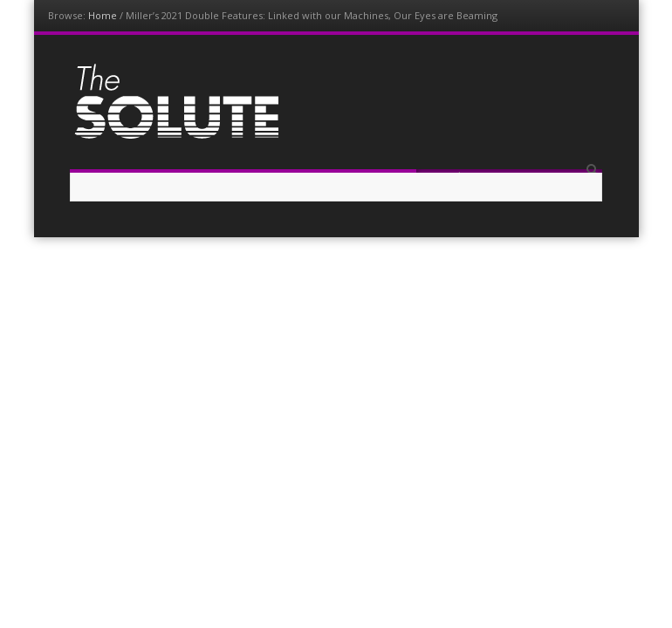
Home (103, 15)
